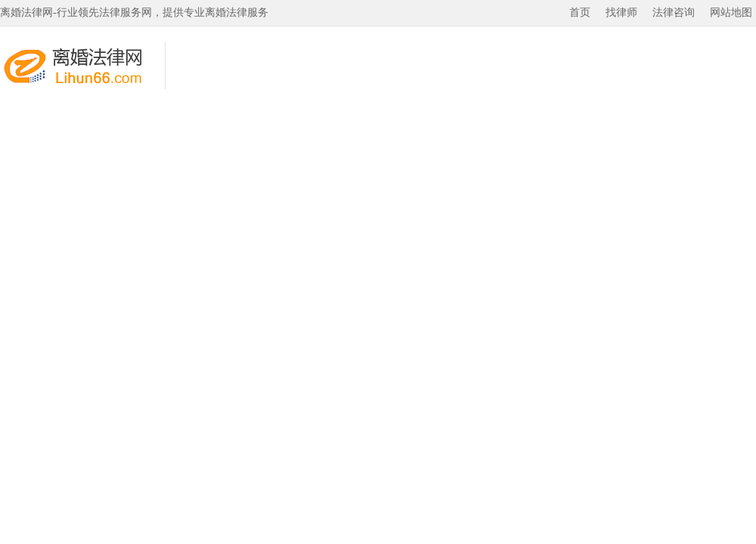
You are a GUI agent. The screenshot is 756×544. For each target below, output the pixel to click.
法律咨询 (674, 12)
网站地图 (731, 12)
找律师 (621, 12)
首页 (580, 12)
